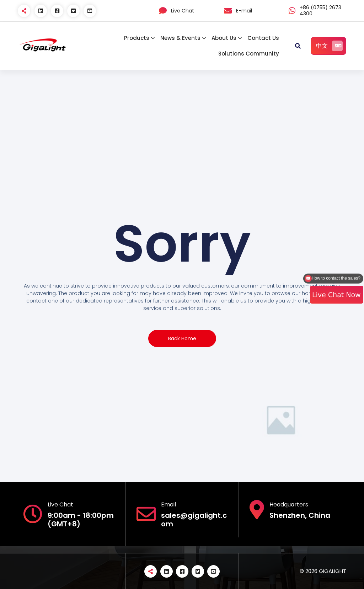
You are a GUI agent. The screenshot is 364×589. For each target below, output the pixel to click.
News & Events (180, 38)
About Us (224, 38)
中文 (329, 46)
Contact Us (263, 38)
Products (137, 38)
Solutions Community (249, 54)
